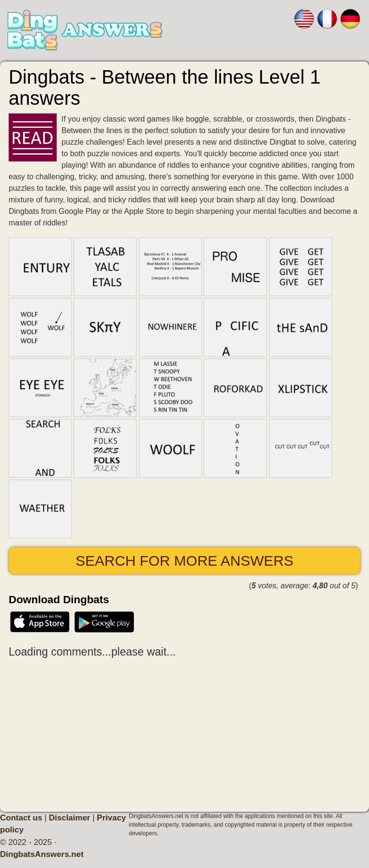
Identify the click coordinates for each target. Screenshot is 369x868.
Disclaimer (70, 818)
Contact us (21, 818)
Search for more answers (184, 561)
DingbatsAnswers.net (42, 854)
